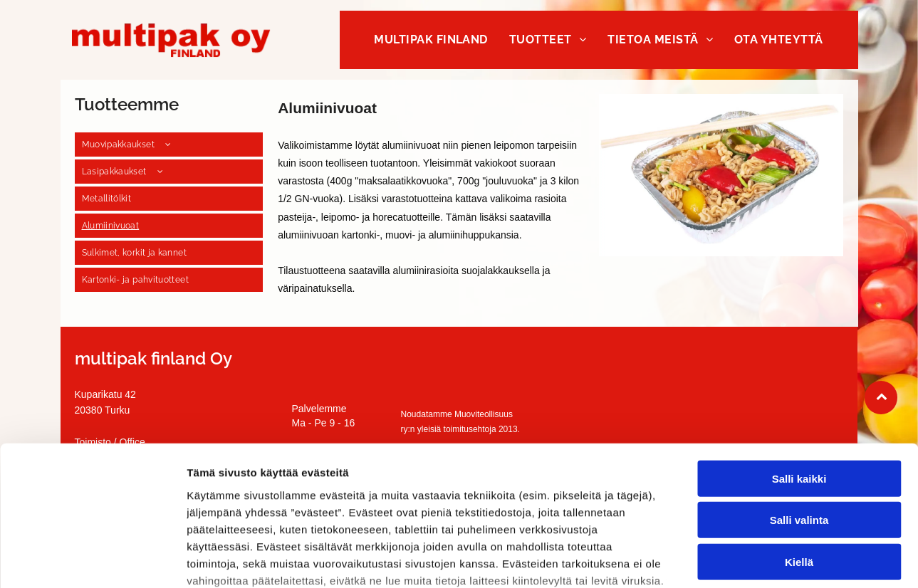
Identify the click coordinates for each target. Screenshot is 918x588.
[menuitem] (431, 40)
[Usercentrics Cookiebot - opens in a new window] (92, 560)
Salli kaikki (799, 368)
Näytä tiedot (762, 560)
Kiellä (799, 451)
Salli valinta (799, 410)
